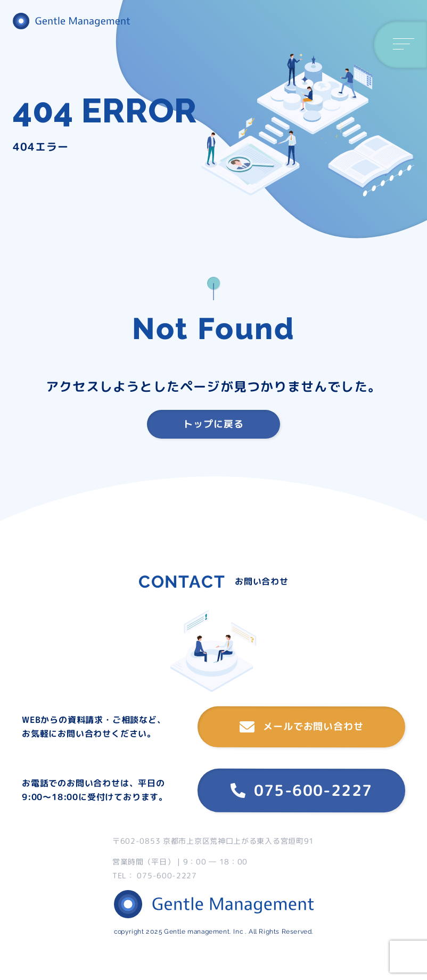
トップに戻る (213, 424)
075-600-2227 (302, 790)
